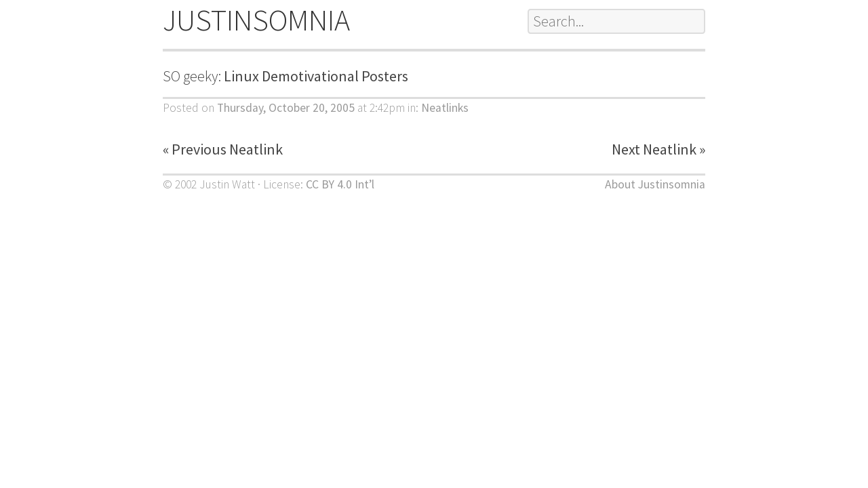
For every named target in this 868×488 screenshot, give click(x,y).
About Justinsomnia (655, 184)
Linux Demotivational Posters (316, 76)
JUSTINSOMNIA (256, 20)
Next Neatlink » (658, 149)
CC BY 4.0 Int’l (340, 184)
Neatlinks (445, 108)
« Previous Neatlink (223, 149)
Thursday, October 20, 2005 (286, 108)
